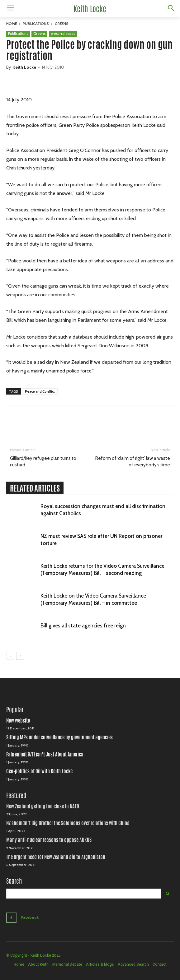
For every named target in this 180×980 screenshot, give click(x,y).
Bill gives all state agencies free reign (83, 626)
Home (12, 23)
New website (18, 721)
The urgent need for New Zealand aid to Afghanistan (56, 857)
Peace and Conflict (40, 391)
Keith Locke (24, 67)
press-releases (63, 33)
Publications (36, 23)
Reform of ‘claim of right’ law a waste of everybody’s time (133, 462)
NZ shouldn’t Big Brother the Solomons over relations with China (68, 823)
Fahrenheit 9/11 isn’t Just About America (45, 754)
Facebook (30, 917)
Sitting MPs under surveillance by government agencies (59, 737)
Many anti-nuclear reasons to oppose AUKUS (49, 840)
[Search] (167, 894)
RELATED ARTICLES (35, 488)
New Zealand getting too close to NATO (43, 806)
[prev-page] (10, 656)
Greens (62, 23)
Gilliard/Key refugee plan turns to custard (43, 462)
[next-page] (20, 656)
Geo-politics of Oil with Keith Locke (39, 771)
